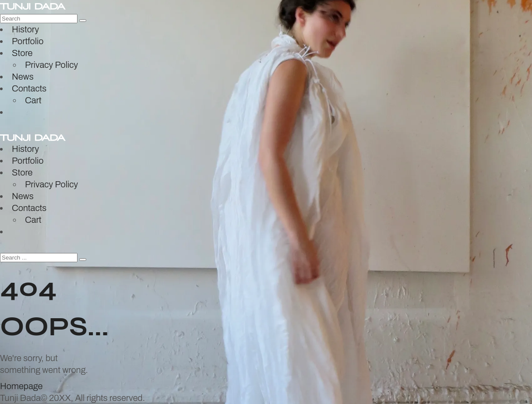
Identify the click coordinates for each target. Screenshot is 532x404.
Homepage (21, 386)
